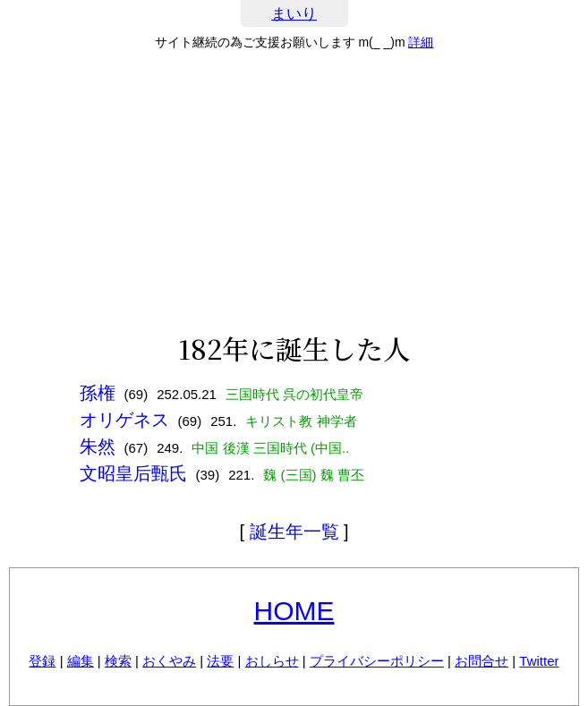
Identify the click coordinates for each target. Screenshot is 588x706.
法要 (220, 661)
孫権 (98, 393)
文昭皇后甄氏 (133, 473)
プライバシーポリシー (377, 661)
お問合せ (481, 661)
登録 (42, 661)
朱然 (98, 447)
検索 (118, 661)
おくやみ (169, 661)
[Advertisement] (294, 191)
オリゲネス (124, 420)
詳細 (421, 42)
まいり (294, 14)
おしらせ (272, 661)
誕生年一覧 (294, 532)
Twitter (539, 661)
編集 (81, 661)
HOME (294, 611)
